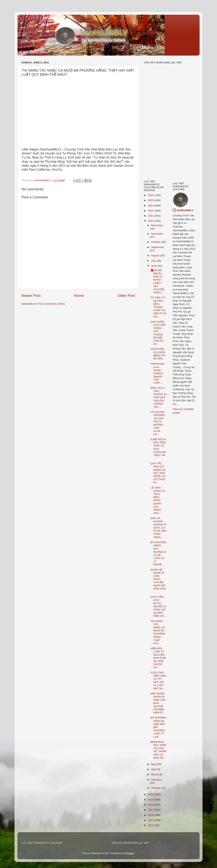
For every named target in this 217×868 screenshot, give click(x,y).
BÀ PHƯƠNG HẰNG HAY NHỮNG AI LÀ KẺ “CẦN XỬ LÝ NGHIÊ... (158, 553)
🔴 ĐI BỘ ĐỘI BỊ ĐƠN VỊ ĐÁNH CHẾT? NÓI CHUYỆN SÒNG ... (157, 281)
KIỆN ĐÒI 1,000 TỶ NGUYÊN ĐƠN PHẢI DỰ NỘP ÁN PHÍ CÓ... (158, 658)
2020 (151, 794)
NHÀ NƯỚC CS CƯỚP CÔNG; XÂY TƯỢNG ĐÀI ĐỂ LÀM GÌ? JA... (158, 333)
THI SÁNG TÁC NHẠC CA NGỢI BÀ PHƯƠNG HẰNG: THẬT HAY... (158, 632)
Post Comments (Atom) (51, 304)
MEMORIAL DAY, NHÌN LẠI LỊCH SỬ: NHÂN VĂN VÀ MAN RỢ (158, 750)
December (157, 225)
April (154, 769)
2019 (151, 800)
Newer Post (31, 296)
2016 (151, 815)
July (154, 261)
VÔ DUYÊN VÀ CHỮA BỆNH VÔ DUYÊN (158, 354)
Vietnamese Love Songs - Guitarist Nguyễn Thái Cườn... (157, 373)
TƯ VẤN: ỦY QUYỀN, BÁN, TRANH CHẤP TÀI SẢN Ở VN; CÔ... (159, 307)
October (156, 242)
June (154, 266)
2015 (151, 820)
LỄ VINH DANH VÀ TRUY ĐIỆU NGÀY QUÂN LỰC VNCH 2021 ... (158, 500)
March (155, 774)
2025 (151, 200)
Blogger (129, 853)
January (156, 788)
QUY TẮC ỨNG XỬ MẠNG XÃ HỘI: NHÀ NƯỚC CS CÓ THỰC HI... (158, 473)
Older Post (126, 296)
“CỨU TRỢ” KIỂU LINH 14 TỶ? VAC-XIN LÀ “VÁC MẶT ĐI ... (158, 681)
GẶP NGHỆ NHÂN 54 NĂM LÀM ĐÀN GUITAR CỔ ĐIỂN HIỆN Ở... (158, 703)
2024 (151, 206)
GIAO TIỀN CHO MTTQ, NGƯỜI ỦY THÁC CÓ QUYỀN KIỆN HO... (158, 606)
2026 (151, 195)
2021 (151, 221)
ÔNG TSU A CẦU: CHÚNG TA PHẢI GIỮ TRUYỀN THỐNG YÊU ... (159, 397)
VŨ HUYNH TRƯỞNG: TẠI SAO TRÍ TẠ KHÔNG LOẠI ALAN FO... (158, 423)
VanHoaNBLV (185, 210)
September (157, 247)
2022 (151, 216)
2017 (151, 810)
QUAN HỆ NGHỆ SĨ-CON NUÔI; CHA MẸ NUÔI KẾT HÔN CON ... (158, 581)
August (156, 255)
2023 (151, 211)
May (154, 764)
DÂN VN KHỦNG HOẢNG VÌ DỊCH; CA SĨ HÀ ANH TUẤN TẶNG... (158, 528)
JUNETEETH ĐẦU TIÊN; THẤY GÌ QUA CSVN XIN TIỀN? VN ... (158, 449)
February (156, 780)
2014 (151, 825)
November (157, 234)
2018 (151, 805)
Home (79, 296)
